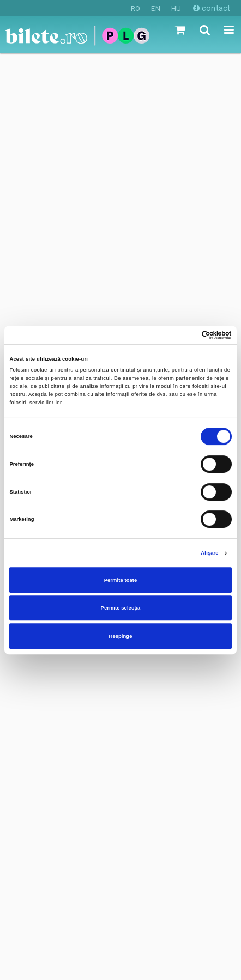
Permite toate (121, 580)
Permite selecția (121, 608)
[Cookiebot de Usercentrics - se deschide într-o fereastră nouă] (184, 335)
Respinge (121, 636)
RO (135, 8)
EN (155, 8)
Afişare (209, 553)
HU (176, 8)
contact (212, 8)
